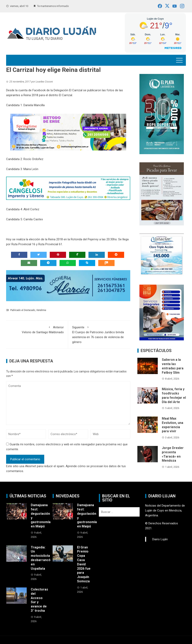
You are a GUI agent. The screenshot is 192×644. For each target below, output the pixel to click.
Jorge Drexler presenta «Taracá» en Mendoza (173, 454)
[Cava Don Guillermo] (162, 194)
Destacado (30, 310)
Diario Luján (160, 539)
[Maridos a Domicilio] (162, 312)
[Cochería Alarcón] (68, 285)
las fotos (108, 90)
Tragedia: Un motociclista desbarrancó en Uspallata (41, 558)
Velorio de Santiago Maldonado (37, 329)
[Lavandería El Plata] (162, 114)
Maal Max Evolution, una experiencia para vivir (173, 425)
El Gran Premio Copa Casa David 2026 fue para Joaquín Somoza (84, 564)
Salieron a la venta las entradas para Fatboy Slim (173, 366)
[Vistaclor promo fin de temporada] (162, 255)
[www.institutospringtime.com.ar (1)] (68, 132)
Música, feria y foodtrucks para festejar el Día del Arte (174, 395)
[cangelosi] (68, 188)
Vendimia (41, 310)
